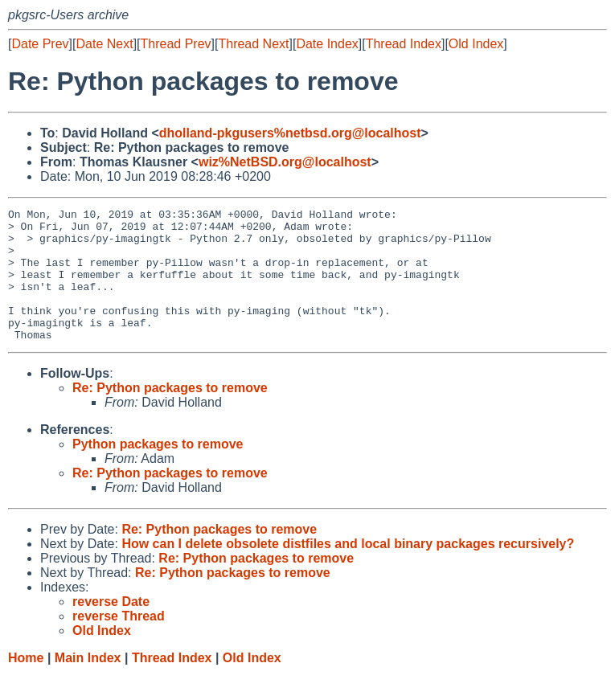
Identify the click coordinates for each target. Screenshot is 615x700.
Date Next (104, 44)
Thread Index (404, 44)
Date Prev (40, 44)
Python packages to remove (158, 471)
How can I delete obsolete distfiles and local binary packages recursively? (348, 570)
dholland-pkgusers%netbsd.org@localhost (290, 133)
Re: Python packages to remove (170, 414)
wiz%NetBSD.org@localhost (285, 162)
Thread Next (253, 44)
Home (26, 684)
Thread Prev (176, 44)
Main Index (88, 684)
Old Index (476, 44)
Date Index (327, 44)
